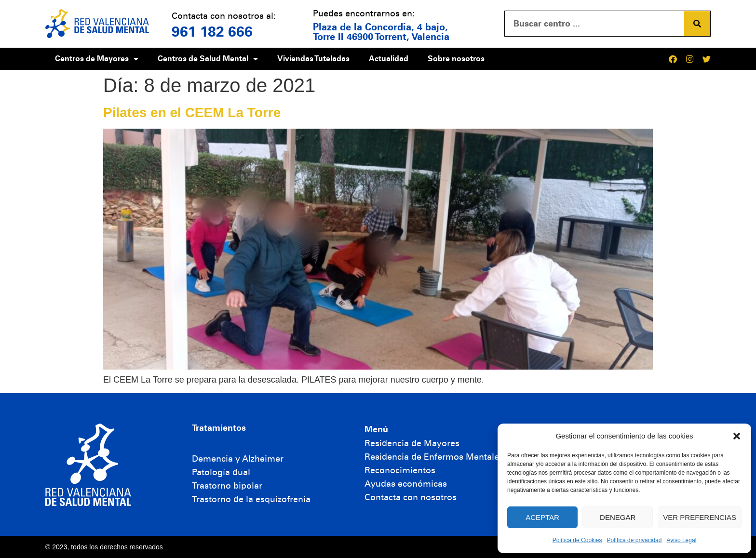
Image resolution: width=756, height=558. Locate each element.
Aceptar (542, 517)
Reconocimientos (400, 470)
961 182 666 (212, 32)
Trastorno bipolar (227, 486)
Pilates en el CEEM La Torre (192, 113)
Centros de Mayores (97, 59)
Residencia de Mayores (412, 443)
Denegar (618, 517)
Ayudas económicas (406, 484)
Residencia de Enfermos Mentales (434, 457)
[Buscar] (697, 24)
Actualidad (389, 59)
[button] (737, 436)
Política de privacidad (634, 540)
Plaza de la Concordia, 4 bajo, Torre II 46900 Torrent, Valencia (381, 32)
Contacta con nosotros (411, 497)
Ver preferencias (700, 517)
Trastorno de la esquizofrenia (251, 499)
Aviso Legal (681, 540)
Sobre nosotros (456, 59)
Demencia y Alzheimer (238, 459)
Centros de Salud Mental (208, 59)
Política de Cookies (577, 540)
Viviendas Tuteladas (313, 59)
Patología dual (221, 472)
